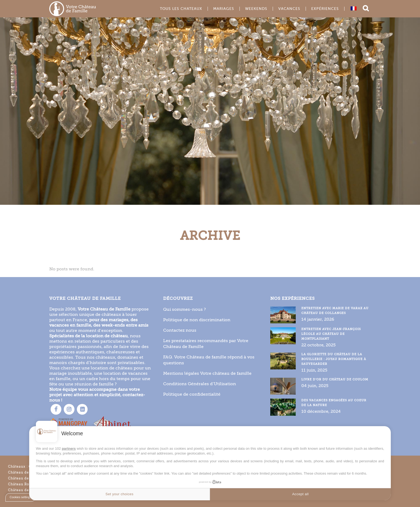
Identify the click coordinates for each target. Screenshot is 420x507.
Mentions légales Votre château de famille (207, 373)
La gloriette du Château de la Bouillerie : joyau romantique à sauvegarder (334, 359)
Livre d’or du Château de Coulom (335, 379)
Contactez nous (180, 330)
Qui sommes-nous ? (185, 309)
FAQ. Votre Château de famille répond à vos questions (209, 360)
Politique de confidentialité (192, 394)
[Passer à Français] (354, 8)
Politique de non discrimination (197, 320)
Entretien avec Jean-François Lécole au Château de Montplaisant (331, 334)
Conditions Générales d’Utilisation (200, 384)
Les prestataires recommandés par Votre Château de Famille (206, 344)
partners (69, 449)
